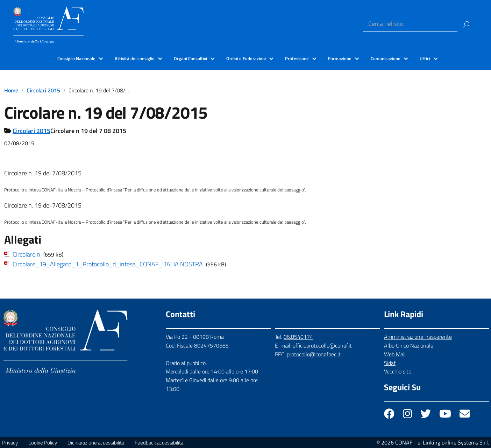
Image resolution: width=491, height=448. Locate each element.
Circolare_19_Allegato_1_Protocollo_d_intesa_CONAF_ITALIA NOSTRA (108, 264)
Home (11, 90)
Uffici (425, 58)
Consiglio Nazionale (76, 58)
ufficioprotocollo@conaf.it (322, 345)
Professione (297, 58)
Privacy (10, 443)
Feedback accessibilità (159, 443)
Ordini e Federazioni (246, 58)
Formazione (340, 58)
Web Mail (395, 354)
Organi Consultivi (190, 58)
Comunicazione (386, 58)
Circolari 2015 (43, 90)
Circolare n (26, 254)
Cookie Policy (43, 443)
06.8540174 (298, 337)
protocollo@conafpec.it (314, 354)
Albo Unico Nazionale (409, 345)
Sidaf (390, 363)
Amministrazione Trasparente (418, 337)
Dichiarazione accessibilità (96, 443)
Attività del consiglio (135, 58)
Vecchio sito (398, 371)
